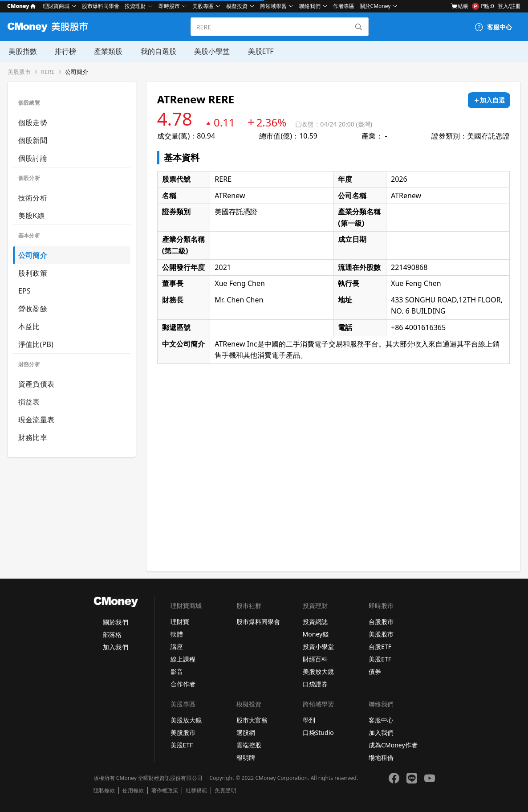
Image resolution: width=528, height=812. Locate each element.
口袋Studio (318, 732)
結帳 (459, 6)
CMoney (21, 6)
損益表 (29, 402)
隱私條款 (104, 791)
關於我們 (115, 622)
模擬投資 (237, 6)
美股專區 (203, 6)
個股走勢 (33, 122)
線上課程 (183, 659)
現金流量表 (36, 420)
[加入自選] (489, 100)
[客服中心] (493, 27)
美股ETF (259, 51)
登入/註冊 (509, 6)
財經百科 (315, 659)
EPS (24, 291)
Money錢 (316, 634)
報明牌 (246, 757)
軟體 (177, 634)
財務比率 (33, 437)
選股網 (246, 732)
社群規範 (196, 791)
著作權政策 (165, 791)
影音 (177, 671)
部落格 (112, 635)
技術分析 (33, 198)
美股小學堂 (211, 51)
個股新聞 (33, 140)
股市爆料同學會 (101, 6)
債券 (375, 671)
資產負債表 (36, 384)
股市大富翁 (252, 720)
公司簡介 (77, 72)
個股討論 (33, 158)
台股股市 (381, 622)
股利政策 (33, 273)
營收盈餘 (33, 309)
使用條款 (133, 791)
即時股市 (169, 6)
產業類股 (107, 51)
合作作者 (183, 684)
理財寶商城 (56, 6)
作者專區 (344, 6)
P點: (483, 6)
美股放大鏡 (318, 671)
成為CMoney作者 (393, 745)
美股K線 (31, 216)
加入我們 (115, 647)
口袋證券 (315, 684)
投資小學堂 (318, 647)
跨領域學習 (273, 6)
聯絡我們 (310, 6)
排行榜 (65, 51)
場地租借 (381, 757)
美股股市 (19, 72)
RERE (48, 72)
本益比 (29, 326)
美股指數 (22, 51)
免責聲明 (225, 791)
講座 (177, 647)
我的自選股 (157, 51)
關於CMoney (375, 6)
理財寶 (180, 622)
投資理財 (135, 6)
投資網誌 (315, 622)
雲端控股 (249, 745)
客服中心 (381, 720)
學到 (309, 720)
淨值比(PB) (36, 344)
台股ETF (380, 647)
